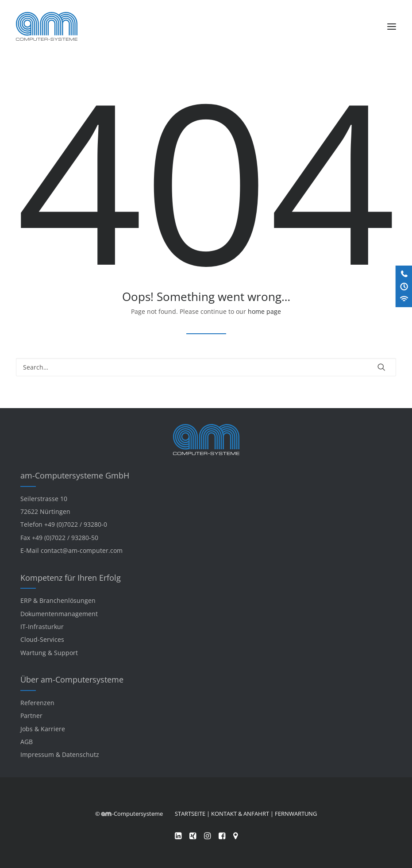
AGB (27, 742)
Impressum (37, 754)
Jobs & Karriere (43, 729)
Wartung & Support (49, 653)
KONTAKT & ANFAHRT (240, 814)
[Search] (206, 367)
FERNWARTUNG (296, 814)
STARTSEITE (190, 814)
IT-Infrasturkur (42, 627)
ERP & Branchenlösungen (58, 600)
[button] (392, 26)
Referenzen (37, 703)
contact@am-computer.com (82, 550)
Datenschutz (81, 754)
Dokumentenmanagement (59, 614)
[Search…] (206, 367)
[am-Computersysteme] (47, 26)
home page (264, 311)
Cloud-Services (42, 639)
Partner (31, 716)
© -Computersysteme (129, 814)
